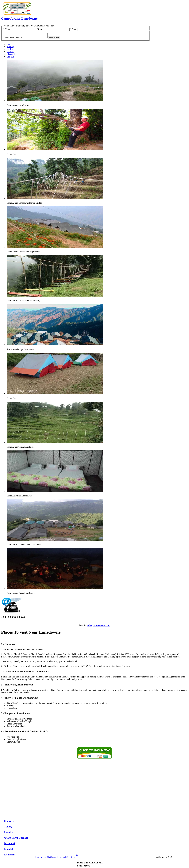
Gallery (8, 827)
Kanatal (8, 850)
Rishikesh (9, 855)
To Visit (10, 52)
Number (40, 29)
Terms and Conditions (66, 858)
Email (74, 29)
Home (9, 45)
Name (7, 29)
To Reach (11, 50)
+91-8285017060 (172, 32)
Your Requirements (13, 38)
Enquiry (8, 833)
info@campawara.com (98, 626)
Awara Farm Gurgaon (16, 839)
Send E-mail (57, 38)
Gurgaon (10, 57)
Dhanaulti (11, 55)
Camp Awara (179, 858)
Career (53, 858)
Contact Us (45, 858)
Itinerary (10, 47)
